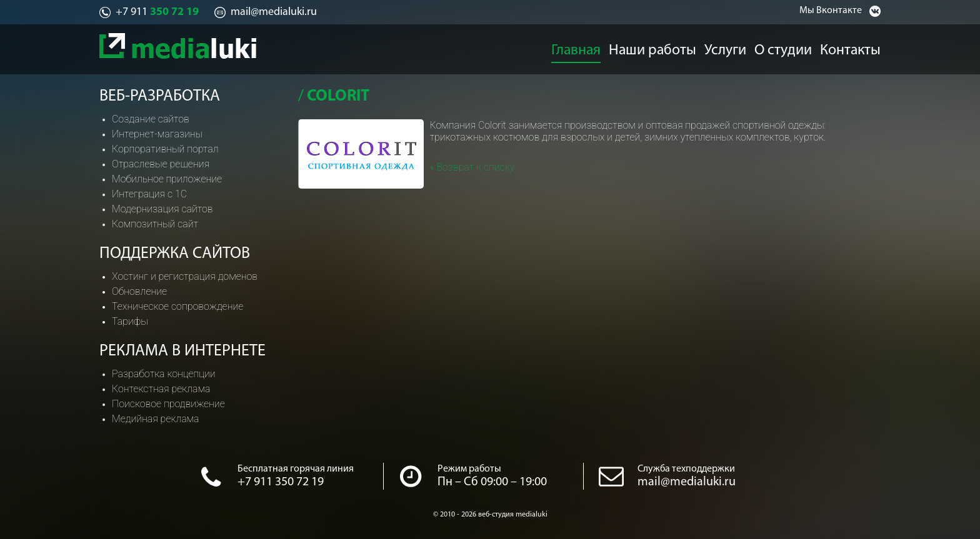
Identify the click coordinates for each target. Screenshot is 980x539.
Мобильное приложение (167, 179)
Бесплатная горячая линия (296, 469)
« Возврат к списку (472, 167)
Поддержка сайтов (175, 254)
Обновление (139, 291)
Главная (574, 47)
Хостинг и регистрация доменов (185, 276)
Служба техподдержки (686, 469)
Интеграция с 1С (149, 194)
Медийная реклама (156, 419)
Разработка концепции (164, 374)
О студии (789, 47)
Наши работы (651, 47)
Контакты (859, 47)
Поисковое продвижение (168, 404)
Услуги (725, 47)
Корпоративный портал (165, 149)
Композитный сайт (155, 224)
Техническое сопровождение (177, 306)
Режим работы (469, 469)
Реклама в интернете (182, 351)
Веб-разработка (160, 96)
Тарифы (130, 321)
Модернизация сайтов (162, 209)
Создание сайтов (151, 119)
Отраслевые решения (161, 164)
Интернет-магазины (157, 134)
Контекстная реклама (161, 389)
